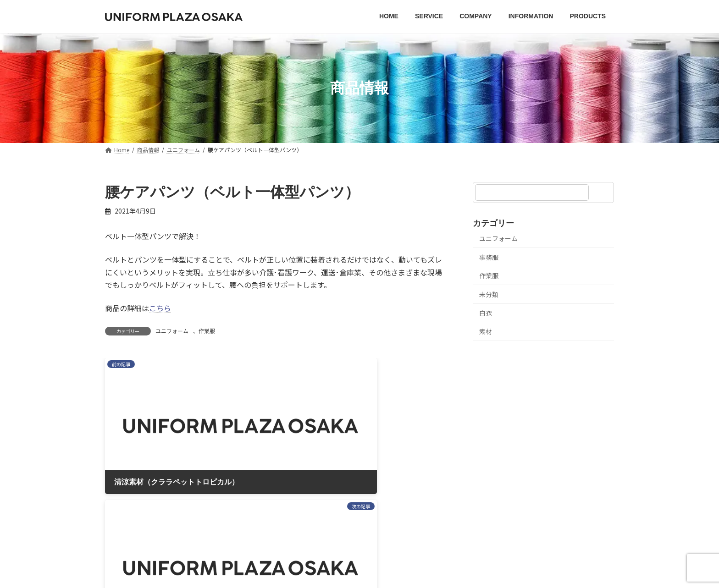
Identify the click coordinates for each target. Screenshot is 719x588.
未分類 (489, 294)
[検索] (603, 192)
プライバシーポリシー (299, 479)
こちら (160, 308)
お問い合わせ (432, 479)
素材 (486, 331)
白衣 (486, 313)
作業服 (207, 331)
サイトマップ (372, 479)
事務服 (489, 257)
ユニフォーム (172, 331)
